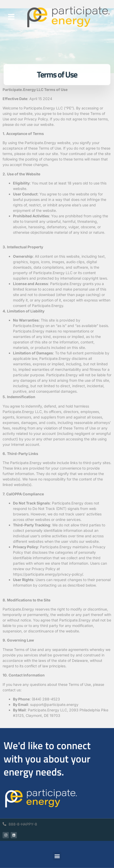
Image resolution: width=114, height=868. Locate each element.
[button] (11, 17)
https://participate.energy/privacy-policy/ (48, 574)
